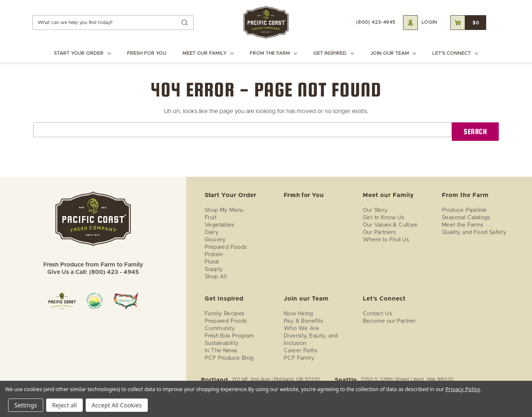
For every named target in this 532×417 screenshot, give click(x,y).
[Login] (420, 23)
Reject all (64, 405)
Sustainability (222, 343)
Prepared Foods (226, 247)
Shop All (216, 277)
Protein (214, 255)
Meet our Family (208, 53)
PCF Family (299, 358)
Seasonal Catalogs (466, 218)
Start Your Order (82, 53)
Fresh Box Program (229, 336)
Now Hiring (298, 314)
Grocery (215, 240)
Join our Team (393, 53)
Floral (212, 262)
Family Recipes (225, 314)
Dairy (212, 232)
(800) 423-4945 (376, 22)
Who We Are (301, 328)
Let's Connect (455, 53)
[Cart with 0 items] (468, 23)
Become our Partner (389, 321)
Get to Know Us (384, 218)
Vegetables (219, 225)
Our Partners (379, 232)
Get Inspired (333, 53)
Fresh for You (147, 53)
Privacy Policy (463, 389)
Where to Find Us (386, 240)
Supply (214, 269)
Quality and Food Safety (474, 232)
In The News (221, 351)
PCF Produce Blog (229, 358)
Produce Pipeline (464, 210)
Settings (26, 405)
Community (220, 328)
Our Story (375, 210)
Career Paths (301, 351)
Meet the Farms (463, 225)
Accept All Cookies (117, 405)
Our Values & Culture (390, 225)
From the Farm (273, 53)
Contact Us (377, 314)
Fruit (211, 218)
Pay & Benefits (303, 321)
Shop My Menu (224, 210)
